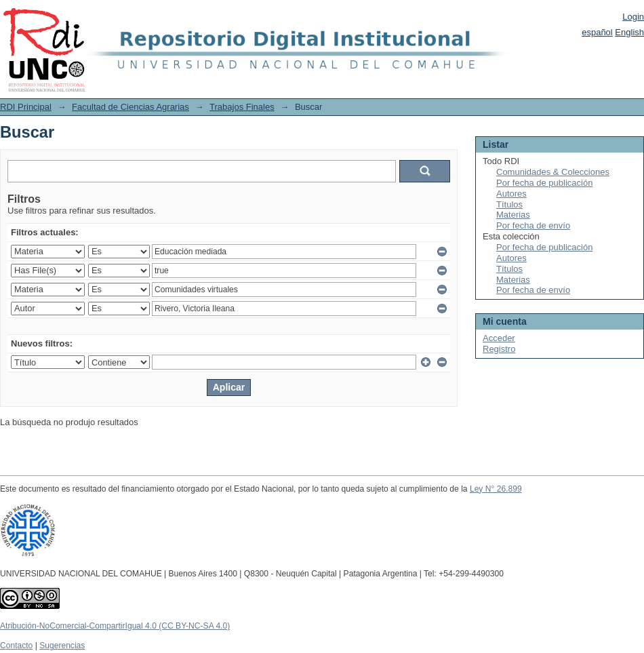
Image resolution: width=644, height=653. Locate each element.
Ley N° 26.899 (496, 489)
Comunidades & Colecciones (553, 172)
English (629, 32)
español (597, 32)
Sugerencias (62, 646)
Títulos (509, 204)
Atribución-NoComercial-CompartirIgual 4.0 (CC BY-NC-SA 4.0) (115, 626)
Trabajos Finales (242, 107)
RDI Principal (26, 107)
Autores (511, 194)
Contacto (16, 646)
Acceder (499, 338)
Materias (513, 215)
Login (633, 17)
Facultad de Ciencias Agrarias (130, 107)
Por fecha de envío (533, 225)
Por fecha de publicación (544, 183)
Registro (499, 349)
